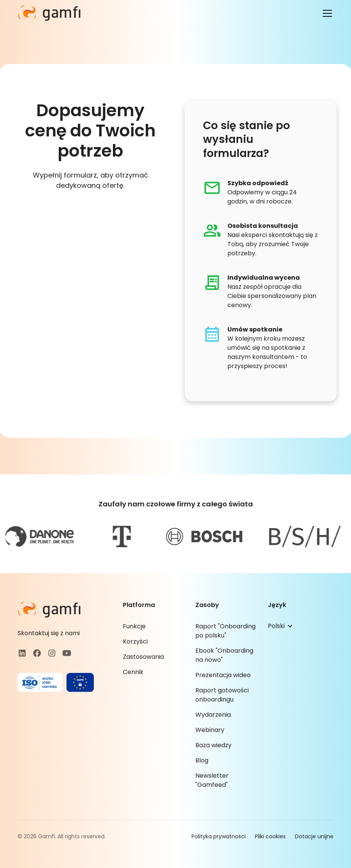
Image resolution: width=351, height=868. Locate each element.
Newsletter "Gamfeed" (212, 780)
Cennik (133, 672)
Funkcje (134, 626)
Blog (202, 760)
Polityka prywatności (219, 836)
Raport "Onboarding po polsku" (225, 631)
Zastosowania (143, 657)
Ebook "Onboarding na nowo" (224, 655)
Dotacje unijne (314, 836)
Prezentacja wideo (223, 675)
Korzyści (135, 641)
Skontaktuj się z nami (49, 633)
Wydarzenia (213, 715)
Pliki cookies (270, 836)
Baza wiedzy (213, 745)
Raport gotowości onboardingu (222, 695)
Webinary (210, 730)
